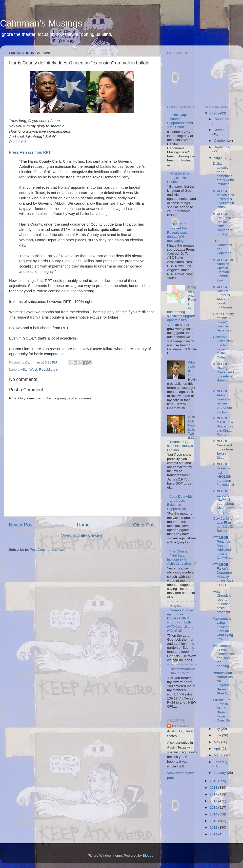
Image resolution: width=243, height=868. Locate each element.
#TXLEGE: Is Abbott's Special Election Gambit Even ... (223, 270)
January (220, 773)
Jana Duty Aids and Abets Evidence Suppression (180, 503)
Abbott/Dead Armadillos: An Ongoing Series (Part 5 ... (223, 683)
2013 (214, 821)
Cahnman (180, 726)
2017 (214, 794)
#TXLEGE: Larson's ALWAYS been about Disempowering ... (223, 501)
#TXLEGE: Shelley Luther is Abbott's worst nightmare (222, 297)
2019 (214, 781)
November (222, 130)
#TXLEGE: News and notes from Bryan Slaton (223, 449)
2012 (214, 827)
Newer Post (21, 525)
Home (83, 525)
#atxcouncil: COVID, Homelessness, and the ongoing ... (223, 656)
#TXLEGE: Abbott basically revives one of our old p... (222, 401)
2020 (214, 113)
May (218, 742)
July (217, 729)
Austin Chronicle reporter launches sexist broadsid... (223, 602)
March (219, 755)
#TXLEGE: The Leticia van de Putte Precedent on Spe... (223, 224)
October (220, 141)
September (222, 147)
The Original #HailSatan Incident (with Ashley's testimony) (182, 558)
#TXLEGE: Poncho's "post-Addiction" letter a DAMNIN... (223, 548)
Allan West (29, 369)
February (221, 762)
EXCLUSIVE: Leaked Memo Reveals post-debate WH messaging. (179, 232)
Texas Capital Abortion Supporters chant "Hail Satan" (180, 121)
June (218, 735)
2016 (214, 801)
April (218, 749)
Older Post (144, 525)
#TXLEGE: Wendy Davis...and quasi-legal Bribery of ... (223, 374)
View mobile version (82, 535)
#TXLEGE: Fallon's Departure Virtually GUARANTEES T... (223, 575)
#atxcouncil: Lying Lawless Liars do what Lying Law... (223, 629)
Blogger (149, 855)
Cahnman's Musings (41, 23)
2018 (214, 788)
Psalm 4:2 (17, 142)
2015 (214, 807)
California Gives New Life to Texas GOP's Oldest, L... (223, 347)
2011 (214, 834)
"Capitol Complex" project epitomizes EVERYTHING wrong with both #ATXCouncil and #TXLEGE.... (181, 618)
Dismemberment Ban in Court (182, 671)
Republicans (48, 369)
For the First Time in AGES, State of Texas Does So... (223, 710)
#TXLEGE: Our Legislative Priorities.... (180, 178)
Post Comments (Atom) (48, 550)
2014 (214, 814)
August (220, 158)
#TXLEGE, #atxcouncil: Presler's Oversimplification (223, 199)
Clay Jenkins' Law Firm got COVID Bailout (223, 525)
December (222, 119)
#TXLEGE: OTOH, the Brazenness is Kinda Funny (223, 426)
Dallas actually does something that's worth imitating (224, 174)
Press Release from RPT (30, 152)
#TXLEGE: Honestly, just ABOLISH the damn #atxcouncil (223, 474)
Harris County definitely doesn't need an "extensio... (223, 322)
